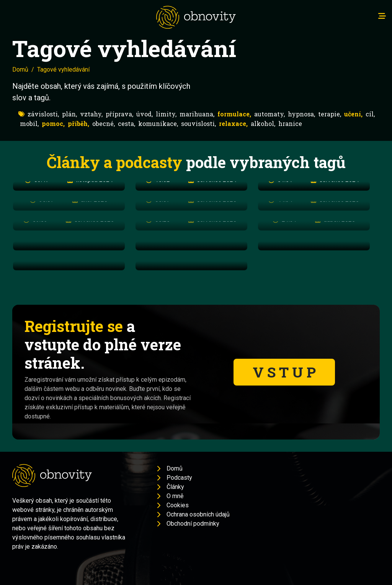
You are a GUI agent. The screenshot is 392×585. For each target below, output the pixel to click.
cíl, (370, 114)
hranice (290, 123)
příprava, (119, 114)
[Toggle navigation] (382, 16)
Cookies (178, 505)
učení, (353, 114)
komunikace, (158, 123)
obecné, (104, 123)
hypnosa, (301, 114)
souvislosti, (198, 123)
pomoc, (53, 123)
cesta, (127, 123)
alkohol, (263, 123)
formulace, (234, 114)
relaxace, (233, 123)
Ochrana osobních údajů (198, 514)
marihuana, (197, 114)
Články (175, 487)
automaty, (269, 114)
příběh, (78, 123)
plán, (69, 114)
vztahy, (91, 114)
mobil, (29, 123)
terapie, (330, 114)
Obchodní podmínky (193, 524)
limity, (166, 114)
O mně (175, 496)
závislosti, (43, 114)
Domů (20, 69)
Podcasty (179, 478)
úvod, (145, 114)
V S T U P (284, 372)
